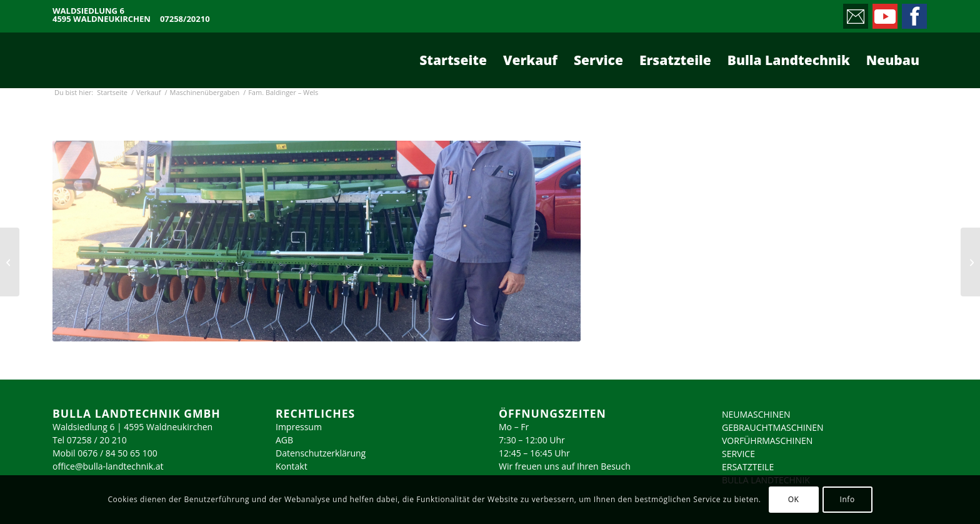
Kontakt (292, 466)
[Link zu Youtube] (884, 13)
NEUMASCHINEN (756, 414)
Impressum (299, 427)
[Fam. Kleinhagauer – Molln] (970, 262)
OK (794, 499)
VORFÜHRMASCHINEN (767, 441)
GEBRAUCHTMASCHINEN (773, 427)
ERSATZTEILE (748, 467)
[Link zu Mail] (855, 13)
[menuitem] (453, 60)
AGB (284, 440)
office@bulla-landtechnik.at (108, 466)
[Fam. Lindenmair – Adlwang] (10, 262)
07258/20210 (185, 19)
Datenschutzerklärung (321, 453)
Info (847, 499)
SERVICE (738, 454)
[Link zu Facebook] (913, 13)
